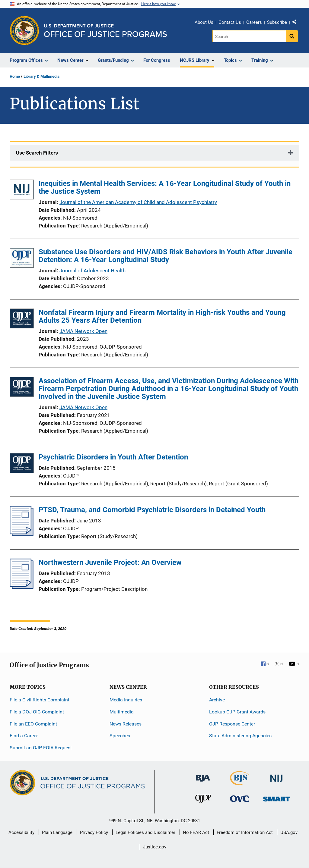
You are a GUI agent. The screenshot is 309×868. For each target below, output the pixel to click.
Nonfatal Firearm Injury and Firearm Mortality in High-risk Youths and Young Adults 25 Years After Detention (162, 316)
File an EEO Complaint (33, 724)
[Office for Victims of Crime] (240, 799)
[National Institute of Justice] (276, 776)
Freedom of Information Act (245, 832)
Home (15, 76)
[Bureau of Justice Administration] (203, 775)
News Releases (126, 724)
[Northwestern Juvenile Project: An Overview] (22, 587)
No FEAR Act (196, 832)
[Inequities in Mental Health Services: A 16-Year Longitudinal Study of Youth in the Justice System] (22, 191)
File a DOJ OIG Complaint (37, 712)
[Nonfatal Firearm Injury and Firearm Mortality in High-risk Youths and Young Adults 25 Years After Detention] (22, 320)
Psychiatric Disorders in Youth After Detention (113, 457)
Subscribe (277, 22)
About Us (204, 22)
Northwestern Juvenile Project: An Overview (110, 562)
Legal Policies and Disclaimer (145, 832)
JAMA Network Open (83, 331)
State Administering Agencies (240, 736)
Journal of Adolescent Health (92, 271)
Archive (217, 700)
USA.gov (289, 832)
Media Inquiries (126, 700)
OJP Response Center (232, 724)
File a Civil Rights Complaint (40, 700)
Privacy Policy (94, 832)
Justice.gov (155, 847)
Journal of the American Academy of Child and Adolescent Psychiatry (138, 202)
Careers (254, 22)
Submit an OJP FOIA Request (41, 748)
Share (297, 23)
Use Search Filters (37, 153)
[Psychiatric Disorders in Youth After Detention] (22, 464)
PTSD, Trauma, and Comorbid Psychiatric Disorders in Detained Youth (152, 510)
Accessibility (21, 832)
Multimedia (122, 712)
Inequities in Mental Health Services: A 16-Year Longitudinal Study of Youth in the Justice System (165, 187)
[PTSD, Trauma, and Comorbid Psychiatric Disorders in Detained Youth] (22, 534)
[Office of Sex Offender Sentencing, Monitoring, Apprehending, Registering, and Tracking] (276, 797)
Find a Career (24, 736)
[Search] (249, 36)
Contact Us (230, 22)
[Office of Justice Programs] (24, 30)
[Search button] (292, 36)
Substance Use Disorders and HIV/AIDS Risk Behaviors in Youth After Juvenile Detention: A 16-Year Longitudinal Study (166, 256)
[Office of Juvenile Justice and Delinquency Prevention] (203, 800)
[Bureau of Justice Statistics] (240, 783)
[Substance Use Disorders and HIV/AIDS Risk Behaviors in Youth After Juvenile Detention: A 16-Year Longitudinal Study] (22, 259)
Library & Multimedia (41, 76)
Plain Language (57, 832)
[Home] (105, 31)
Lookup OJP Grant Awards (237, 712)
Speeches (120, 736)
